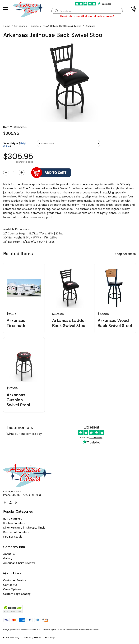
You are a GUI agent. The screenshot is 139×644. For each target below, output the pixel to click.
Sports (35, 26)
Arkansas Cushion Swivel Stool (18, 400)
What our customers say (24, 434)
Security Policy (32, 637)
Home (7, 26)
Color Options (12, 589)
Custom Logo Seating (17, 594)
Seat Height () (15, 145)
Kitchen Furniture (14, 523)
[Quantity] (14, 173)
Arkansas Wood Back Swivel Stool (115, 323)
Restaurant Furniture (16, 532)
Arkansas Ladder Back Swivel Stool (69, 323)
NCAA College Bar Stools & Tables (62, 26)
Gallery (8, 559)
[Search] (90, 11)
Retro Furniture (13, 519)
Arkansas (90, 26)
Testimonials (20, 427)
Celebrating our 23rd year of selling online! (87, 16)
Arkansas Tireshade (17, 323)
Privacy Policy (11, 637)
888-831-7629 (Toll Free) (26, 495)
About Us (9, 554)
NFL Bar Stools (13, 537)
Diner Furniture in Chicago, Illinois (24, 528)
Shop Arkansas (125, 254)
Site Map (50, 637)
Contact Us (10, 585)
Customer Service (15, 580)
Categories (21, 26)
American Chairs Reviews (19, 563)
